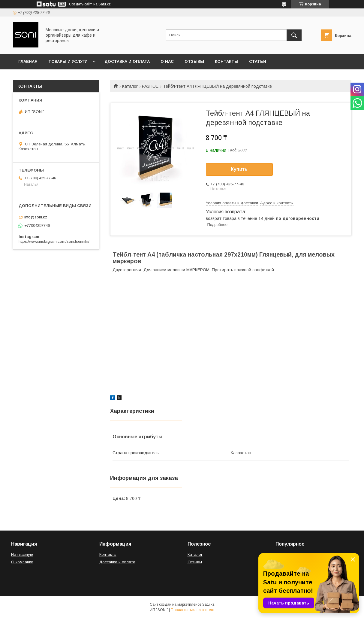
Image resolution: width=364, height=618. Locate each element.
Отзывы (194, 61)
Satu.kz (208, 604)
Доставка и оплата (127, 61)
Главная (28, 61)
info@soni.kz (36, 217)
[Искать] (294, 35)
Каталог (130, 86)
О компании (22, 562)
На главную (22, 554)
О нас (167, 61)
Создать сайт (80, 4)
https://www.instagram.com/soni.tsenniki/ (54, 241)
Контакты (227, 61)
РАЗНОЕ (150, 86)
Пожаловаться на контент (193, 610)
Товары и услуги (68, 61)
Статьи (258, 61)
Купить (239, 169)
